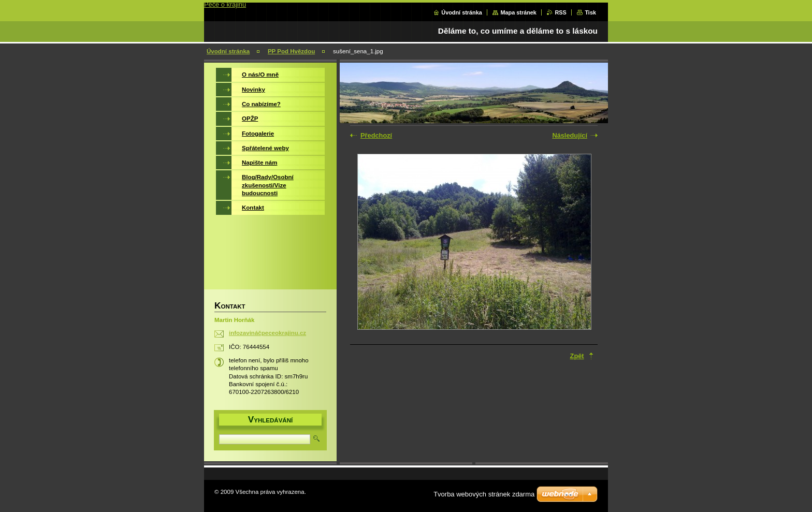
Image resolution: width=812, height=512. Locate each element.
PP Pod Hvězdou (291, 51)
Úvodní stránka (462, 12)
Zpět (577, 356)
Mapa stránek (518, 12)
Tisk (590, 12)
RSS (560, 12)
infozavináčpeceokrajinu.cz (267, 333)
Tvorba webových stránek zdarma (484, 494)
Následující (570, 135)
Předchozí (376, 135)
